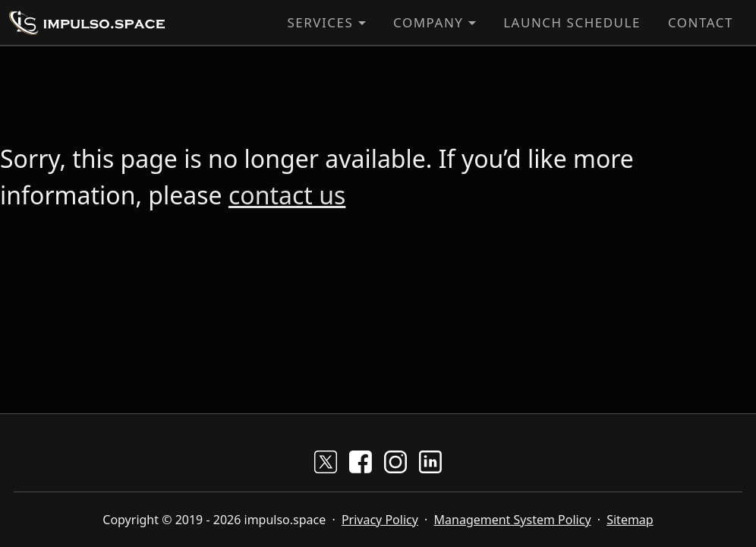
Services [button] (320, 22)
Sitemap (630, 520)
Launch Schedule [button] (572, 22)
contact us (287, 195)
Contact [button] (701, 22)
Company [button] (428, 22)
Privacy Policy (380, 520)
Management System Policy (513, 520)
